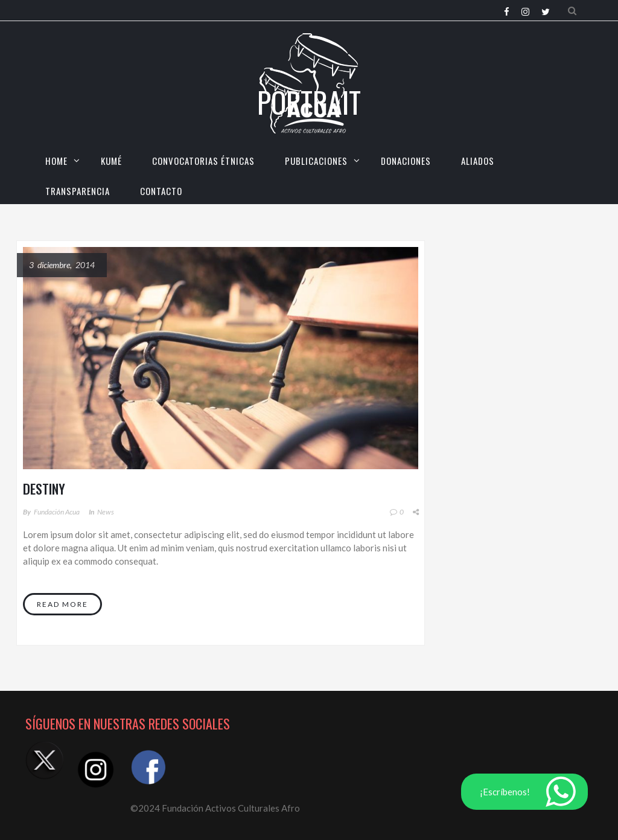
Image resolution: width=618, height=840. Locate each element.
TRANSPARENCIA (78, 191)
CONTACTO (161, 191)
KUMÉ (111, 161)
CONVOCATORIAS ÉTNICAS (203, 161)
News (106, 512)
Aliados (478, 161)
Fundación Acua (57, 512)
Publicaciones (316, 161)
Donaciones (406, 161)
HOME (56, 161)
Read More (62, 604)
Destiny (44, 489)
